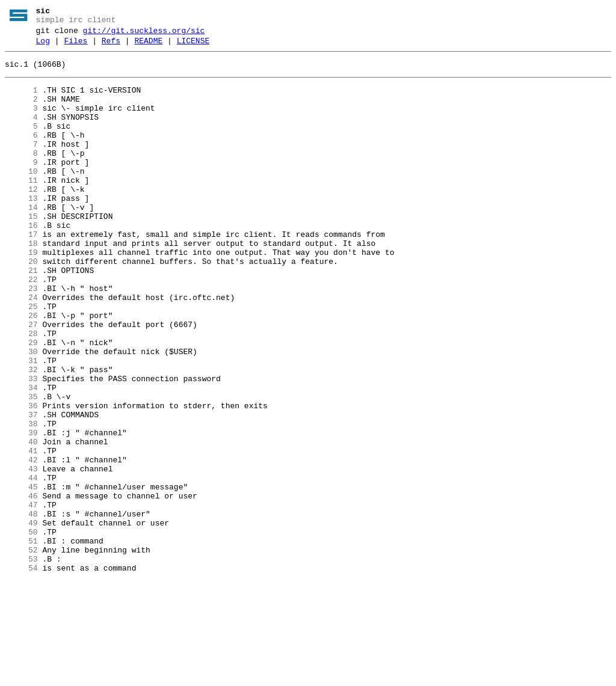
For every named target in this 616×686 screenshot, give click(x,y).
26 (21, 370)
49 (21, 619)
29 (21, 402)
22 (21, 326)
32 (21, 435)
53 (21, 662)
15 (21, 251)
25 (21, 359)
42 (21, 543)
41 (21, 532)
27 (21, 381)
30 (21, 413)
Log (43, 46)
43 (21, 554)
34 (21, 456)
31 (21, 424)
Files (75, 46)
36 (21, 478)
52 (21, 651)
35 (21, 467)
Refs (111, 46)
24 (21, 348)
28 (21, 391)
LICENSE (193, 46)
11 (21, 207)
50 (21, 629)
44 (21, 565)
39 (21, 510)
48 (21, 608)
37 (21, 489)
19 (21, 294)
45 (21, 575)
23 (21, 337)
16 (21, 262)
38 (21, 500)
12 (21, 218)
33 (21, 446)
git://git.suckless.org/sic (144, 34)
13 (21, 229)
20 (21, 305)
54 (21, 673)
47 (21, 597)
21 (21, 316)
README (148, 46)
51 (21, 640)
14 (21, 240)
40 (21, 521)
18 (21, 283)
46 (21, 586)
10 (21, 197)
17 (21, 272)
